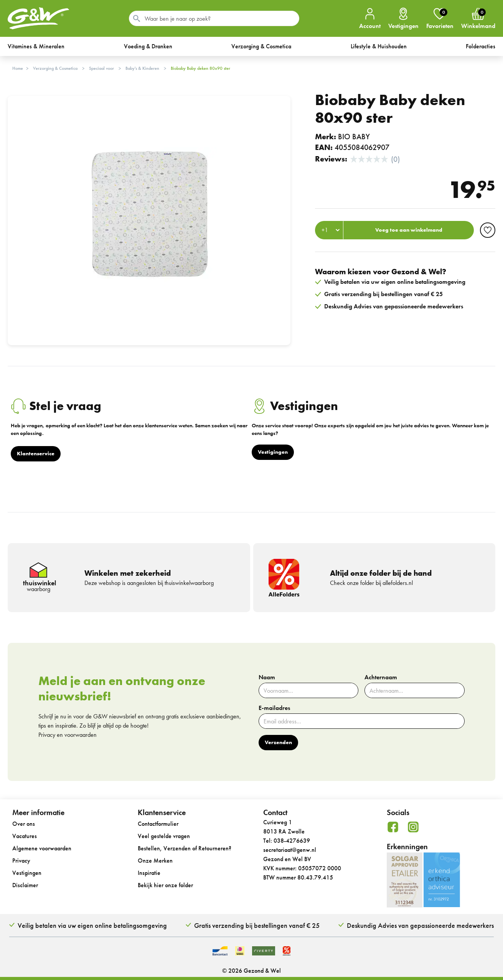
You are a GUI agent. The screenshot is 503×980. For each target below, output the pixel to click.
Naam (267, 677)
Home (18, 68)
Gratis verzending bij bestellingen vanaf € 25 (257, 925)
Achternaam (381, 677)
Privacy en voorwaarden (68, 735)
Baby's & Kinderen (142, 68)
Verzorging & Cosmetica (55, 68)
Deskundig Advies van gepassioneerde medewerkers (420, 925)
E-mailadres (274, 708)
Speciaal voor (101, 68)
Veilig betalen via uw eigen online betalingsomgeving (92, 925)
